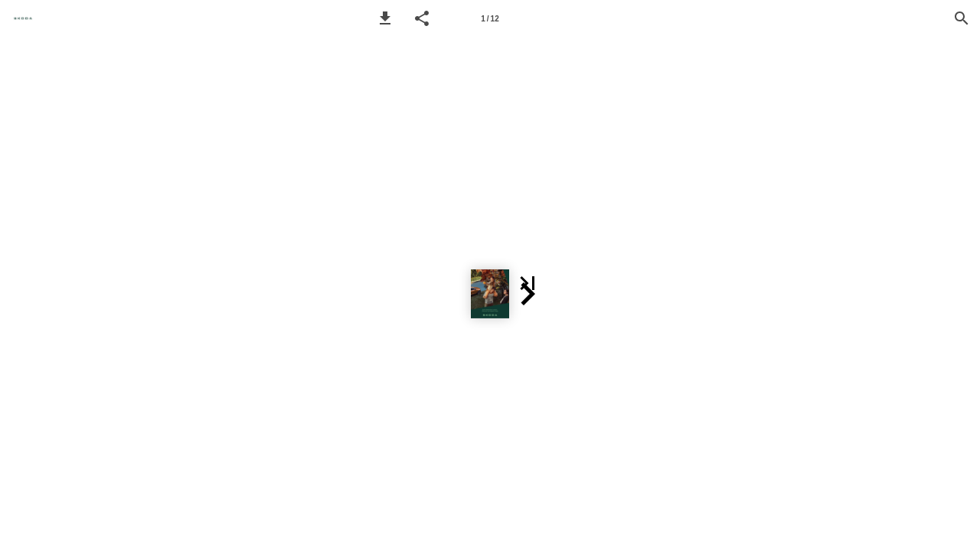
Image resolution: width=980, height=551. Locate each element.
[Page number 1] (490, 18)
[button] (385, 18)
